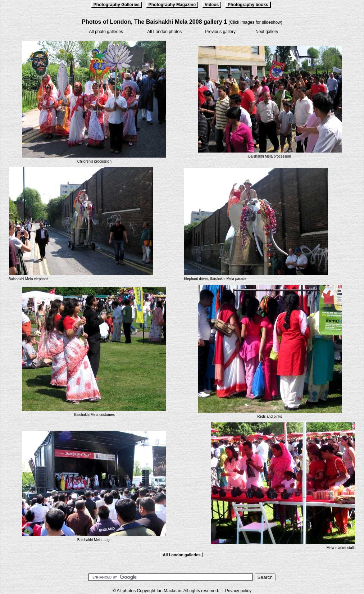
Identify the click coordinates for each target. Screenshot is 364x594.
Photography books (248, 5)
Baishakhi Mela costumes (94, 415)
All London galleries (181, 555)
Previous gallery (220, 32)
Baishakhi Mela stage (94, 540)
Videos (212, 5)
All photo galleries (106, 32)
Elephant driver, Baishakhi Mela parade (215, 279)
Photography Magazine (172, 5)
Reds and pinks (270, 416)
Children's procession (94, 161)
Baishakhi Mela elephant (28, 279)
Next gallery (267, 32)
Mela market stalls (341, 548)
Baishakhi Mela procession (270, 156)
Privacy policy (238, 591)
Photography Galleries (117, 5)
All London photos (164, 32)
